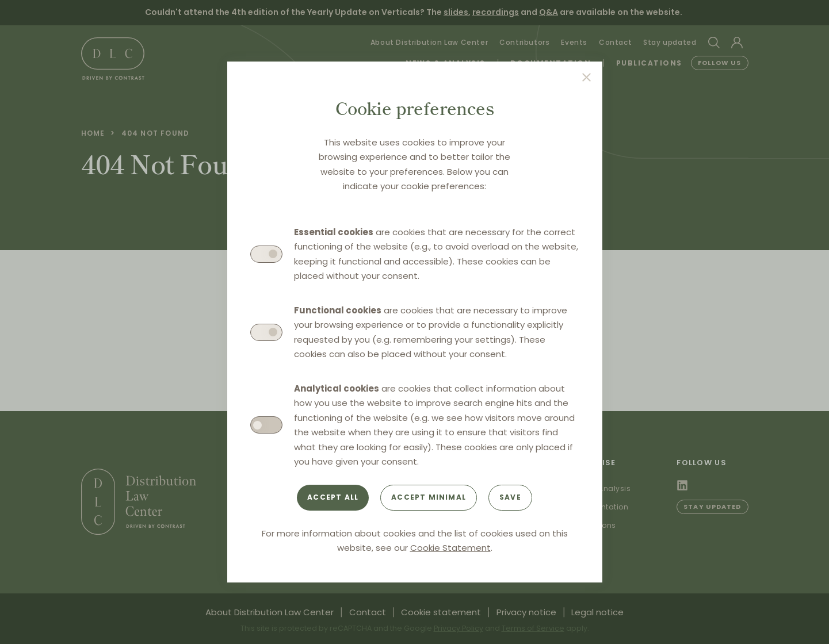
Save (510, 497)
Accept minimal (429, 497)
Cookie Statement (450, 548)
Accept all (333, 497)
